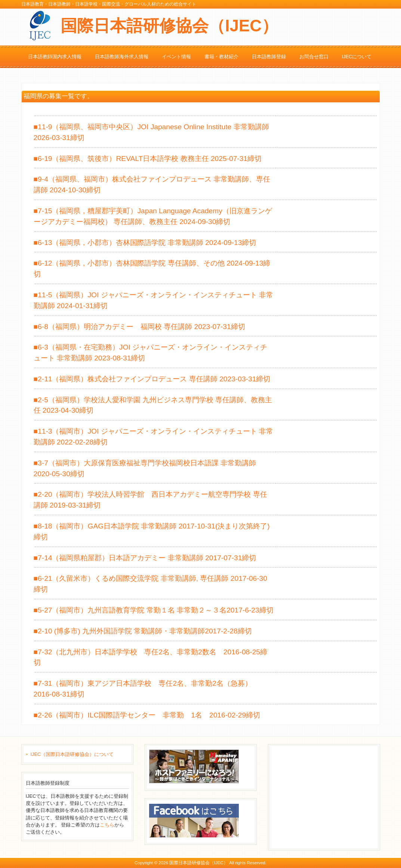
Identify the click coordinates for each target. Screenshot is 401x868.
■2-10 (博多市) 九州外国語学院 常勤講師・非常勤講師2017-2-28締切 (143, 631)
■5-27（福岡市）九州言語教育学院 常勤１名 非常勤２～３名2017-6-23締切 (154, 610)
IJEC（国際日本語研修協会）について (72, 754)
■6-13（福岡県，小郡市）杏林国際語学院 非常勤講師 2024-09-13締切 (145, 243)
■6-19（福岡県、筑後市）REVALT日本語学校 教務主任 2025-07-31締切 (148, 159)
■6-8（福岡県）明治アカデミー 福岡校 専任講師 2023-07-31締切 (139, 327)
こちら (107, 825)
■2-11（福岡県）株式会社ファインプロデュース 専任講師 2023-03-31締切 (152, 379)
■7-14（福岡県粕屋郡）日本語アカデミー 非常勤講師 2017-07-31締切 (145, 558)
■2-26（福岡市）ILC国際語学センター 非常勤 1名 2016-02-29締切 (147, 715)
